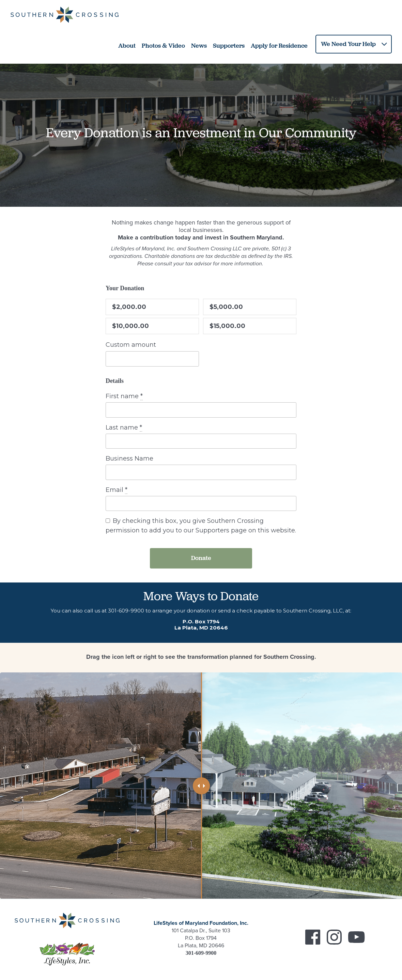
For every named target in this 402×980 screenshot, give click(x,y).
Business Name (129, 456)
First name (124, 394)
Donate (201, 555)
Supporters (229, 43)
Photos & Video (163, 43)
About (127, 43)
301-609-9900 (126, 608)
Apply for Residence (279, 43)
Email (117, 487)
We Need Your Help (348, 41)
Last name (124, 425)
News (199, 43)
